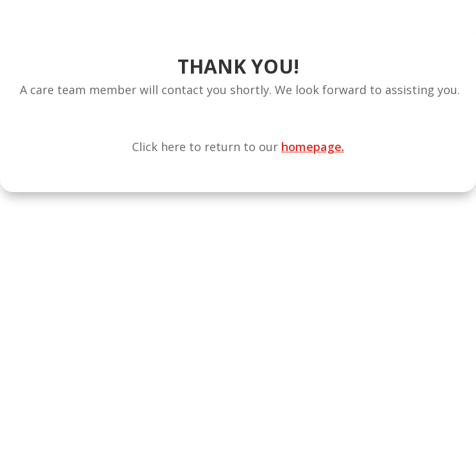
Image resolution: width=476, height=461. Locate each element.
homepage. (313, 147)
